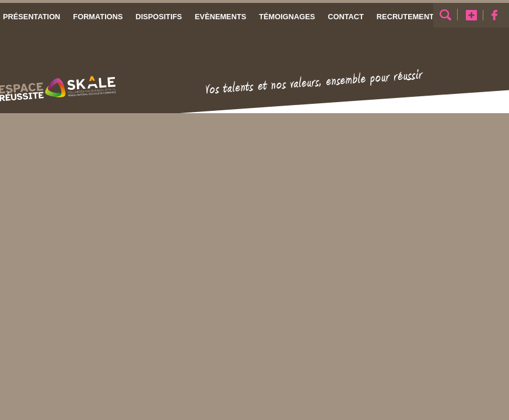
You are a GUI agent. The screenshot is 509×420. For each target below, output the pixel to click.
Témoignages (287, 17)
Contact (346, 17)
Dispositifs (159, 17)
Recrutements (408, 17)
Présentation (31, 17)
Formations (98, 17)
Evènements (220, 17)
